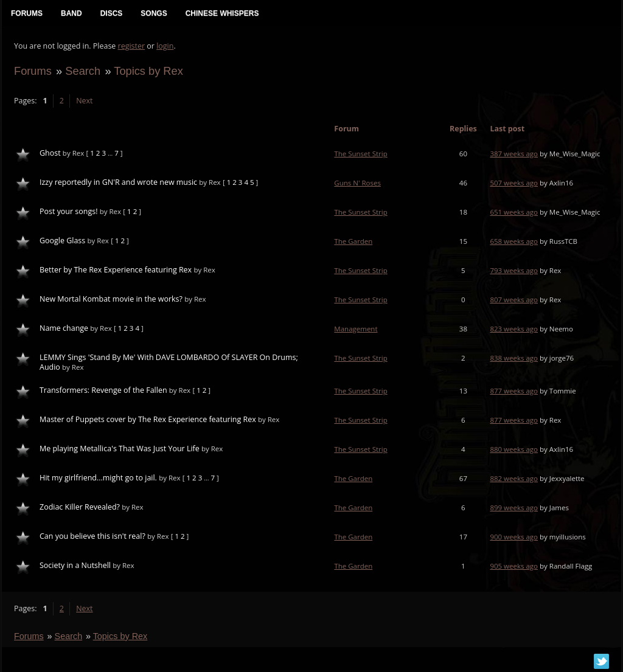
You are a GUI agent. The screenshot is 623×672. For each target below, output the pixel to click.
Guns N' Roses (357, 183)
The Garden (353, 241)
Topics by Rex (148, 71)
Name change (64, 328)
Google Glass (62, 241)
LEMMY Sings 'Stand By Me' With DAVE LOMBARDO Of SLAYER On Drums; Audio (169, 362)
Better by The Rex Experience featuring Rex (116, 270)
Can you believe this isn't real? (92, 536)
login (165, 46)
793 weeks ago (514, 270)
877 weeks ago (514, 391)
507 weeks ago (514, 183)
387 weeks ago (514, 154)
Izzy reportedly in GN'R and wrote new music (118, 182)
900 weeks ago (514, 537)
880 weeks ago (514, 449)
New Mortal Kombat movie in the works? (111, 299)
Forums (33, 71)
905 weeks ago (514, 566)
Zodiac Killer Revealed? (80, 507)
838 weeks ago (514, 358)
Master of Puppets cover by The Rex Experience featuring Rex (148, 419)
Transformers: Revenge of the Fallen (103, 390)
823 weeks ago (514, 329)
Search (83, 71)
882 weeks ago (514, 478)
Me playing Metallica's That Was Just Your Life (120, 449)
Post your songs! (68, 211)
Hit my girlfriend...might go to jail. (98, 478)
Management (356, 329)
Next (84, 101)
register (132, 46)
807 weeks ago (514, 300)
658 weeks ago (514, 241)
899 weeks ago (514, 507)
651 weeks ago (514, 212)
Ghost (50, 153)
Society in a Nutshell (75, 565)
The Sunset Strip (360, 154)
